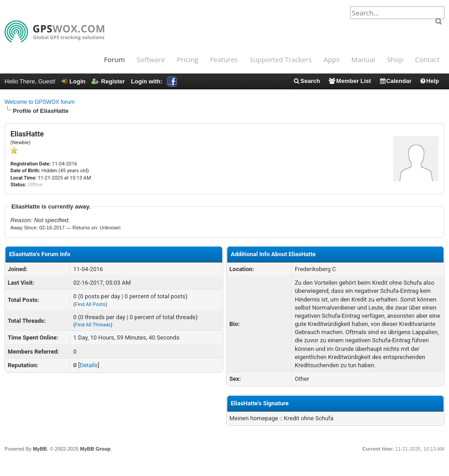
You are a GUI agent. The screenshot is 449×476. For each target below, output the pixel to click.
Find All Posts (90, 304)
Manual (363, 59)
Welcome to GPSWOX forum (39, 102)
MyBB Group (95, 449)
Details (89, 365)
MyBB (40, 449)
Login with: (154, 81)
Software (151, 59)
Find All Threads (93, 325)
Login (73, 81)
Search (306, 81)
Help (429, 81)
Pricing (188, 59)
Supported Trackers (281, 59)
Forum (114, 59)
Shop (395, 59)
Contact (427, 59)
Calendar (395, 81)
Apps (332, 59)
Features (224, 59)
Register (108, 81)
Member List (349, 81)
